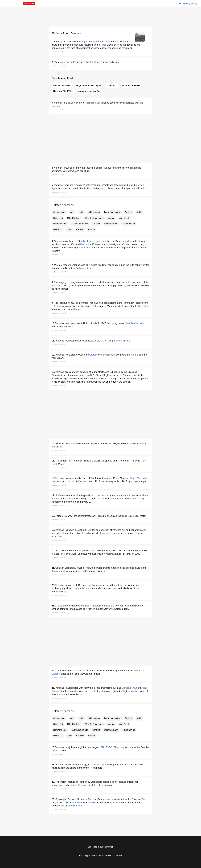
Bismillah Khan (111, 224)
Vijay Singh (124, 218)
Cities (69, 230)
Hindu (103, 45)
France (92, 230)
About (95, 855)
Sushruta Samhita (80, 224)
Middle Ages (94, 212)
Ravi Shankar (129, 224)
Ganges (56, 106)
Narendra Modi (60, 224)
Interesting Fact (89, 85)
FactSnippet (85, 855)
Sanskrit (96, 224)
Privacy (110, 855)
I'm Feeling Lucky (188, 3)
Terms (102, 855)
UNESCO (58, 230)
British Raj (58, 218)
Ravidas (128, 212)
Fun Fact (62, 85)
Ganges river (86, 42)
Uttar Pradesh (74, 218)
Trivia (63, 91)
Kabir (139, 212)
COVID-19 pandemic (94, 218)
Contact (118, 855)
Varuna (111, 218)
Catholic (80, 230)
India (107, 42)
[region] (101, 17)
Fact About (131, 85)
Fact (112, 85)
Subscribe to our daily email (100, 847)
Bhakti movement (112, 212)
